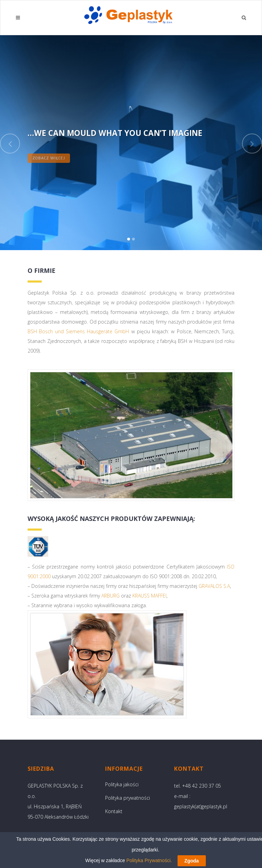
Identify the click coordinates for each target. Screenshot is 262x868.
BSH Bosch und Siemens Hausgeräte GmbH (78, 331)
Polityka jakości (122, 784)
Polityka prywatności (128, 798)
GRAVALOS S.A (214, 586)
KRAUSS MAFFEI (149, 596)
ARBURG (110, 596)
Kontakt (114, 811)
